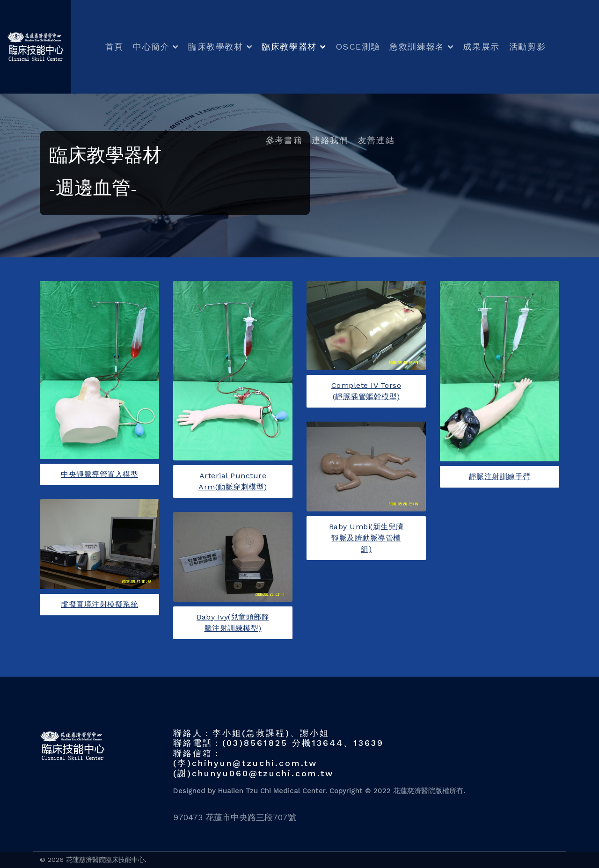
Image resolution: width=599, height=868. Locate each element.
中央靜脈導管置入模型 (99, 474)
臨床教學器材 (289, 47)
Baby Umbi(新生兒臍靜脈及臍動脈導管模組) (366, 538)
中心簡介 (151, 47)
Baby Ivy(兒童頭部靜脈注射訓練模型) (233, 623)
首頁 (114, 47)
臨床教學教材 (216, 47)
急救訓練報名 (417, 47)
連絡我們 (330, 140)
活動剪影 (527, 47)
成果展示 (481, 47)
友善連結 (376, 140)
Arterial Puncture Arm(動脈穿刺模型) (233, 481)
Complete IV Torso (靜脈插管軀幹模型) (366, 391)
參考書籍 (284, 140)
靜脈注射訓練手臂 (500, 477)
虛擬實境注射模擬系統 (99, 604)
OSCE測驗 (358, 47)
